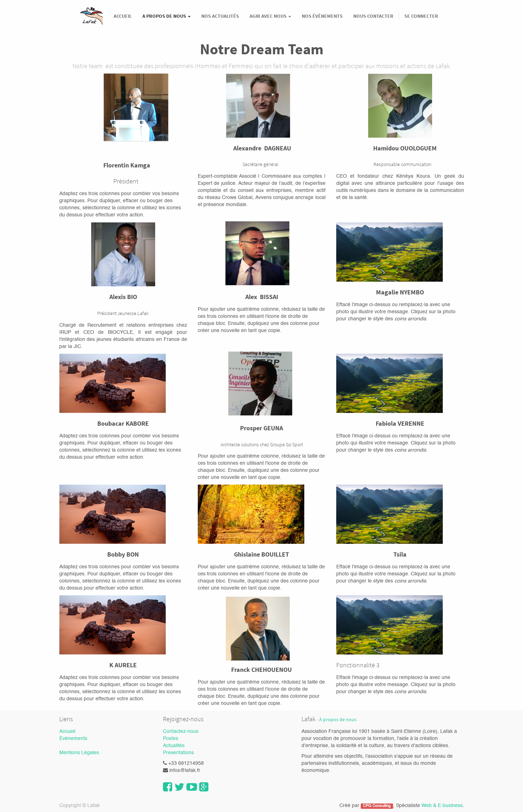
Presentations (178, 753)
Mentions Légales (79, 753)
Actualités (174, 746)
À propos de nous (338, 720)
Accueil (67, 731)
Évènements (73, 739)
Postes (171, 739)
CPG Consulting (377, 806)
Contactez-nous (181, 731)
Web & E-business (442, 806)
